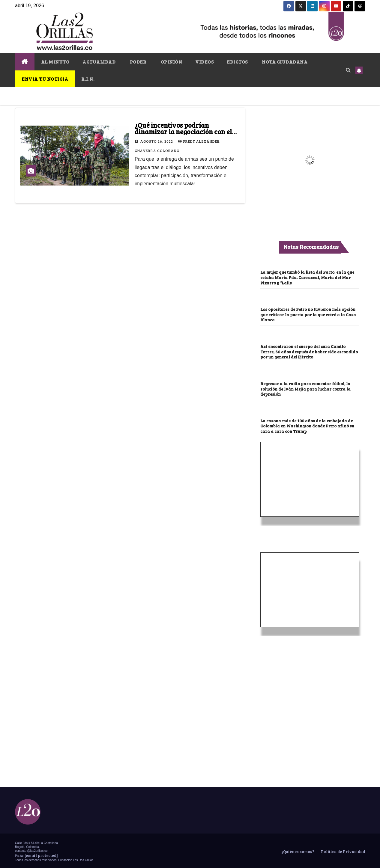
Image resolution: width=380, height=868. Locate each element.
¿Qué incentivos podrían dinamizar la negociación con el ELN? (183, 132)
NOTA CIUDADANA (284, 62)
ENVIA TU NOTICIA (45, 79)
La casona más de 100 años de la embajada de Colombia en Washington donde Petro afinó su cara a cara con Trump (309, 425)
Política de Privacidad (343, 850)
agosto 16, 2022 (157, 141)
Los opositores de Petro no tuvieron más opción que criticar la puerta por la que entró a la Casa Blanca (310, 314)
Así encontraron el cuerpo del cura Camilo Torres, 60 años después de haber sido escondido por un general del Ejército (305, 351)
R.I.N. (88, 79)
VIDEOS (204, 62)
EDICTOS (237, 62)
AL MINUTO (55, 62)
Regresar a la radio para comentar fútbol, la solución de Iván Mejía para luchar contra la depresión (307, 388)
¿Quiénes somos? (297, 850)
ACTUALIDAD (99, 62)
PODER (138, 62)
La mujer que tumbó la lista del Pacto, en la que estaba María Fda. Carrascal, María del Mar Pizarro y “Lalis (309, 277)
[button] (348, 70)
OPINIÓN (171, 62)
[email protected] (41, 854)
